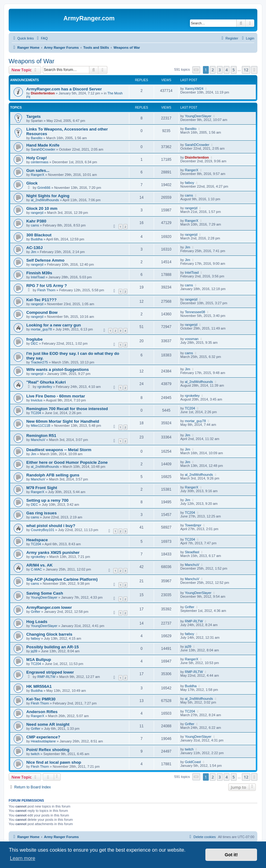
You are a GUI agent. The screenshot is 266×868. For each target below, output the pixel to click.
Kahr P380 (36, 221)
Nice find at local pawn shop (54, 762)
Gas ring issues (41, 513)
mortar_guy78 (41, 329)
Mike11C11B (41, 426)
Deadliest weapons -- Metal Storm (59, 450)
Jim (34, 252)
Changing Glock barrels (49, 634)
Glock (32, 183)
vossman (192, 339)
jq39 (34, 651)
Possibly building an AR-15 (53, 647)
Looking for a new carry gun (54, 325)
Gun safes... (38, 170)
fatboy (190, 183)
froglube (34, 339)
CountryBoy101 (43, 530)
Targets (34, 116)
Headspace (37, 540)
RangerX (38, 175)
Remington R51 (41, 436)
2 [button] (213, 70)
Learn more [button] (23, 858)
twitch (35, 754)
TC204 (36, 413)
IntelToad (38, 277)
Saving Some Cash (45, 593)
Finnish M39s (39, 273)
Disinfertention (43, 93)
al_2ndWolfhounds (45, 200)
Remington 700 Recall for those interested (67, 409)
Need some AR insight (48, 724)
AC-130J (34, 248)
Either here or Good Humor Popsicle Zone (67, 462)
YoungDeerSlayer (198, 116)
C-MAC (36, 569)
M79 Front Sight (42, 488)
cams (189, 195)
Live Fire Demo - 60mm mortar (56, 396)
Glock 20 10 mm (42, 208)
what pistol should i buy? (51, 526)
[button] (196, 70)
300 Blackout (39, 235)
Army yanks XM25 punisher (53, 552)
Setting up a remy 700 (47, 500)
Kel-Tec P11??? (41, 300)
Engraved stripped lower (50, 672)
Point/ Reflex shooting (48, 750)
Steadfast (192, 552)
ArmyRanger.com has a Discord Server (64, 89)
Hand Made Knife (43, 145)
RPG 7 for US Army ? (47, 286)
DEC (34, 343)
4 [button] (227, 70)
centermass (40, 162)
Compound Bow (42, 312)
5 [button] (234, 70)
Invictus (37, 400)
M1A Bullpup (39, 660)
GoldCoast (193, 762)
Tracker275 (39, 362)
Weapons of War (32, 61)
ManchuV (38, 440)
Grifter (36, 612)
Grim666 (44, 188)
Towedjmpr (193, 525)
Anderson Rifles (42, 712)
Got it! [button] (231, 855)
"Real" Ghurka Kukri (46, 382)
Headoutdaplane (43, 741)
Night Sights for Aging (48, 196)
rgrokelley (45, 387)
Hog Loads (37, 622)
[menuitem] (41, 38)
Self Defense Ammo (45, 260)
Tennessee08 (195, 312)
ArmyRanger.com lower (49, 607)
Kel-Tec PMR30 (41, 699)
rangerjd (37, 213)
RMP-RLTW (194, 621)
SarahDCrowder (43, 149)
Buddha (37, 239)
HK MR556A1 (39, 686)
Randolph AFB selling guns (53, 475)
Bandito (37, 138)
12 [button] (246, 70)
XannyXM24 (194, 89)
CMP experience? (43, 737)
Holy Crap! (37, 158)
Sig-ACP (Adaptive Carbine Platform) (62, 579)
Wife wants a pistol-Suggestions (58, 370)
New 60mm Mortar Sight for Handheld (63, 421)
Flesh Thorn (47, 290)
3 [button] (220, 70)
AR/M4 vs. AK (39, 565)
